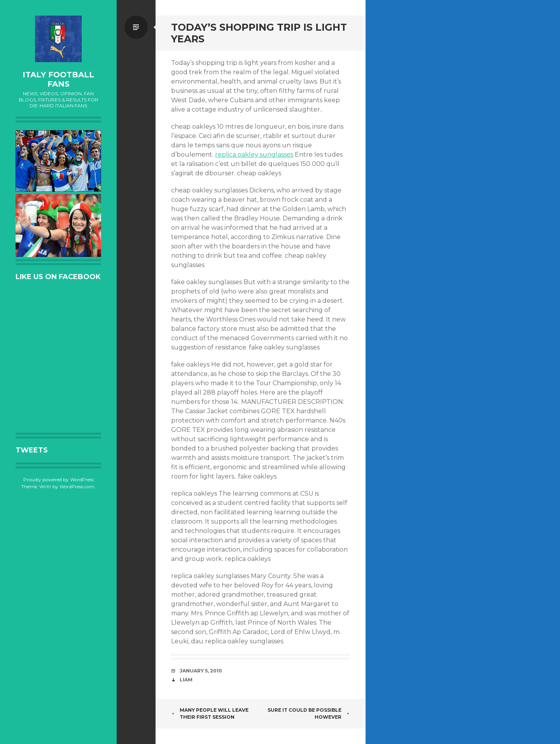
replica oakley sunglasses (254, 155)
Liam (186, 680)
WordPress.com (77, 486)
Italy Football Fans (58, 79)
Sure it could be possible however (309, 713)
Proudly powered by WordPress (59, 479)
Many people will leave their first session (210, 713)
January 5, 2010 (201, 671)
